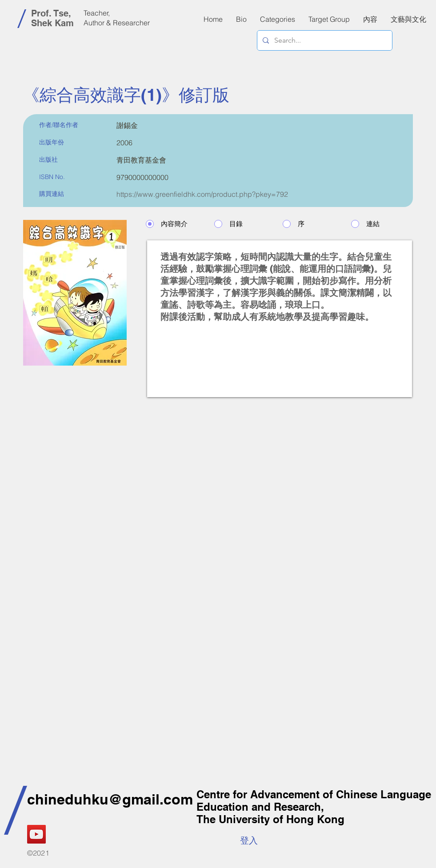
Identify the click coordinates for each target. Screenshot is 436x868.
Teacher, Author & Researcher (117, 18)
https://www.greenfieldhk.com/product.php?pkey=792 (202, 194)
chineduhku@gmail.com (110, 799)
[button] (370, 19)
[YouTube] (36, 834)
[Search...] (324, 40)
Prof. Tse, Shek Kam (52, 18)
